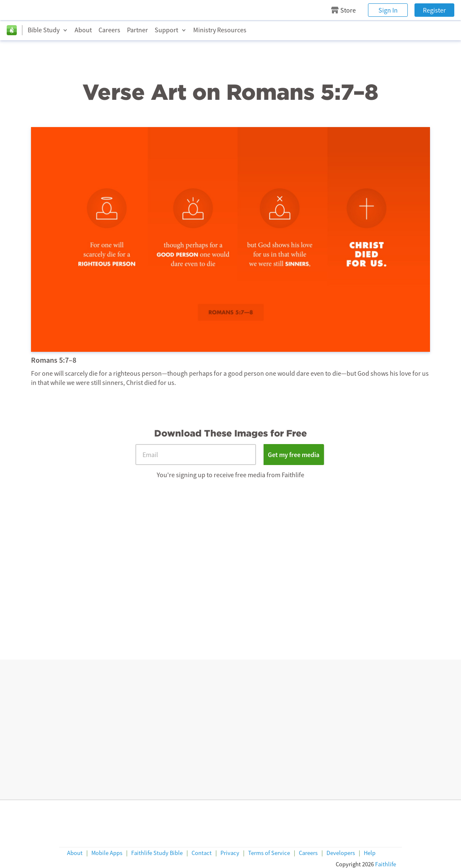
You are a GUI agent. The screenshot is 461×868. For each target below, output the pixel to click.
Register (434, 10)
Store (343, 10)
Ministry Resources (220, 30)
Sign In (388, 10)
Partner (137, 30)
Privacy (230, 853)
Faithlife (386, 864)
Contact (202, 853)
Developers (341, 853)
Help (370, 853)
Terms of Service (269, 853)
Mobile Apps (107, 853)
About (83, 30)
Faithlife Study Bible (157, 853)
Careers (109, 30)
